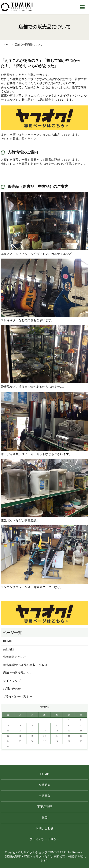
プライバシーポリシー (18, 697)
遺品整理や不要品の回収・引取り (25, 665)
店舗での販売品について (19, 673)
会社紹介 (9, 649)
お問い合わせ (12, 689)
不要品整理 (45, 807)
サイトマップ (12, 681)
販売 (45, 817)
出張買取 (45, 796)
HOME (7, 641)
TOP (6, 44)
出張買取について (15, 657)
